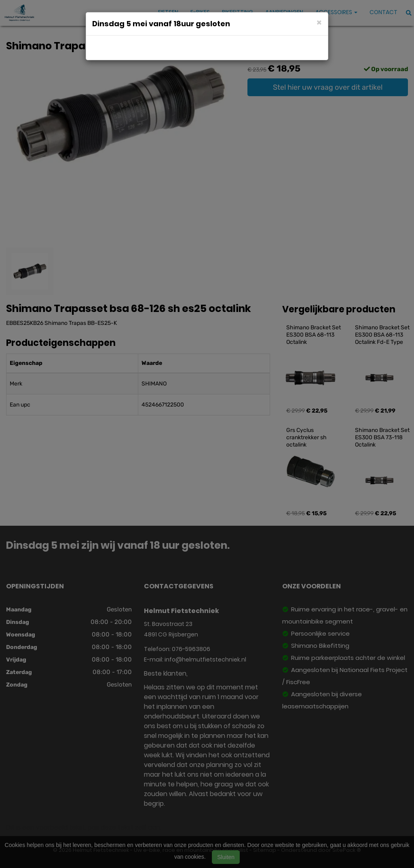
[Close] (319, 22)
